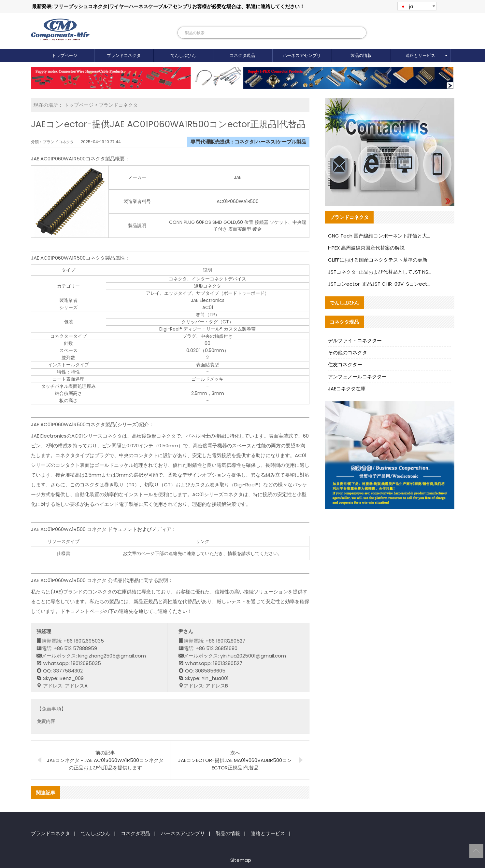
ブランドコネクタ (124, 55)
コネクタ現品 (242, 55)
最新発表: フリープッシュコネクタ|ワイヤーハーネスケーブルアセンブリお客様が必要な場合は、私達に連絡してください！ (168, 6)
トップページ (64, 55)
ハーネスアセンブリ (302, 55)
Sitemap (241, 860)
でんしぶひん (183, 55)
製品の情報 (361, 55)
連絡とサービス (420, 55)
